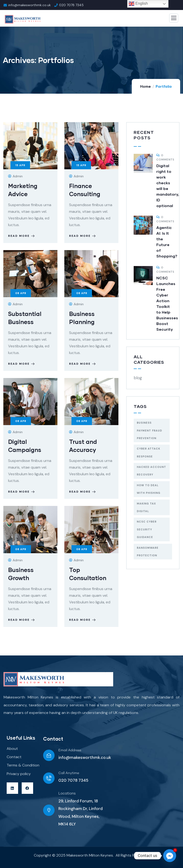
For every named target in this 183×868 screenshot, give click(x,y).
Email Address (70, 750)
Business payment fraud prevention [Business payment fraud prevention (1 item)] (149, 430)
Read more (22, 236)
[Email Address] (49, 755)
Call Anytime (69, 773)
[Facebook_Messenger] (170, 856)
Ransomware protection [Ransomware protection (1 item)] (148, 552)
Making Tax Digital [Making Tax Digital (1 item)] (146, 507)
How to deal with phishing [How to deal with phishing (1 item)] (149, 489)
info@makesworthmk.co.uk (85, 757)
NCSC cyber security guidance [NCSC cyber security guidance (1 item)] (147, 529)
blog (138, 378)
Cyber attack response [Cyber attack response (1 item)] (148, 452)
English (138, 4)
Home (145, 87)
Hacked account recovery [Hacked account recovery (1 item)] (151, 471)
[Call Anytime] (49, 778)
